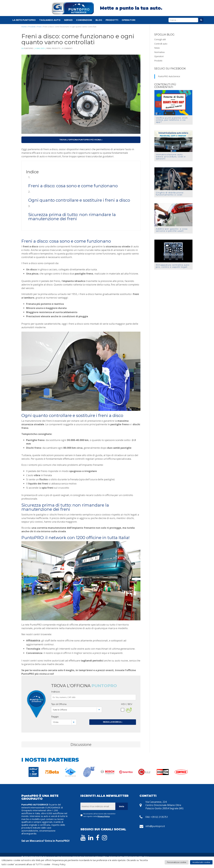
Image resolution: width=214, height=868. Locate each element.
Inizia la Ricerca (113, 722)
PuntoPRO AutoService (169, 76)
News (157, 48)
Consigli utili (160, 39)
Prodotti (112, 21)
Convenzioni (84, 21)
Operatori (128, 21)
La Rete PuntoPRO (24, 21)
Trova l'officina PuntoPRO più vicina (81, 140)
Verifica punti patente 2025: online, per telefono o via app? (172, 120)
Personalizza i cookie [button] (177, 862)
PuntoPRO (29, 48)
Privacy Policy (104, 816)
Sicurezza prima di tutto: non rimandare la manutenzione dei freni (72, 217)
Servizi (68, 21)
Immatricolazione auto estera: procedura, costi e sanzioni (171, 157)
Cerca (201, 21)
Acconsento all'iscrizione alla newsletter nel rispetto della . (99, 815)
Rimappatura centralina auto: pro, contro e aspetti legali (173, 266)
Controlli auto (161, 44)
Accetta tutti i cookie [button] (201, 862)
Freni (39, 27)
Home (24, 27)
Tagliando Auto (50, 21)
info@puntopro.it (155, 826)
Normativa (159, 52)
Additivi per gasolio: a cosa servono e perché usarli (172, 230)
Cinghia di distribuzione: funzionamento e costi (170, 194)
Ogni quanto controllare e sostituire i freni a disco (79, 200)
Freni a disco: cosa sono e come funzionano (73, 186)
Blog (99, 21)
